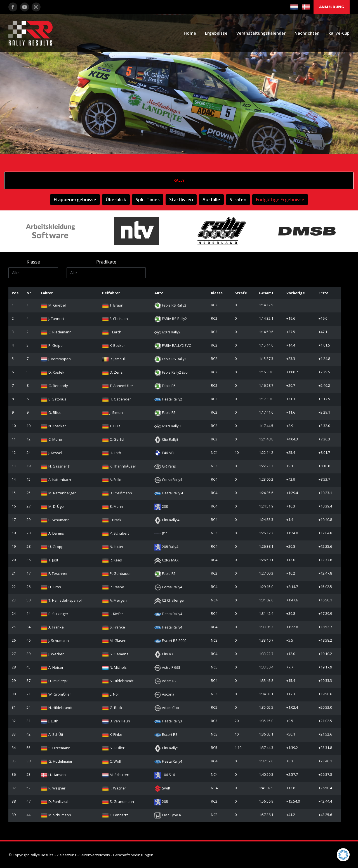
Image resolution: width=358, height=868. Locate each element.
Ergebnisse (216, 33)
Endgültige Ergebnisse (280, 200)
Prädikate (106, 262)
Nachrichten (307, 33)
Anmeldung (332, 7)
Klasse (33, 262)
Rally (179, 180)
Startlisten (181, 200)
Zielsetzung (66, 855)
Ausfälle (211, 200)
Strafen (238, 200)
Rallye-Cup (339, 33)
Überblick (116, 200)
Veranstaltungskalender (261, 33)
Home (190, 33)
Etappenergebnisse (75, 200)
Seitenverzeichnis (95, 855)
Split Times (148, 200)
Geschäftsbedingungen (133, 855)
